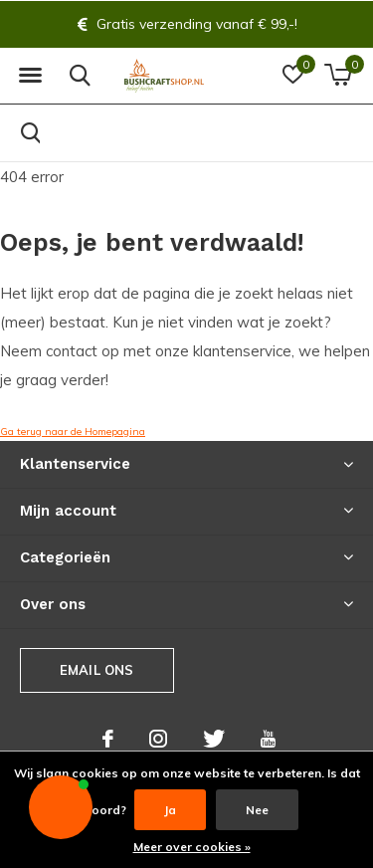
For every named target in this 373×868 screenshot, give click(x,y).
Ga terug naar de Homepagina (73, 432)
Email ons (97, 670)
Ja (170, 810)
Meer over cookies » (192, 847)
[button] (30, 76)
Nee (257, 810)
